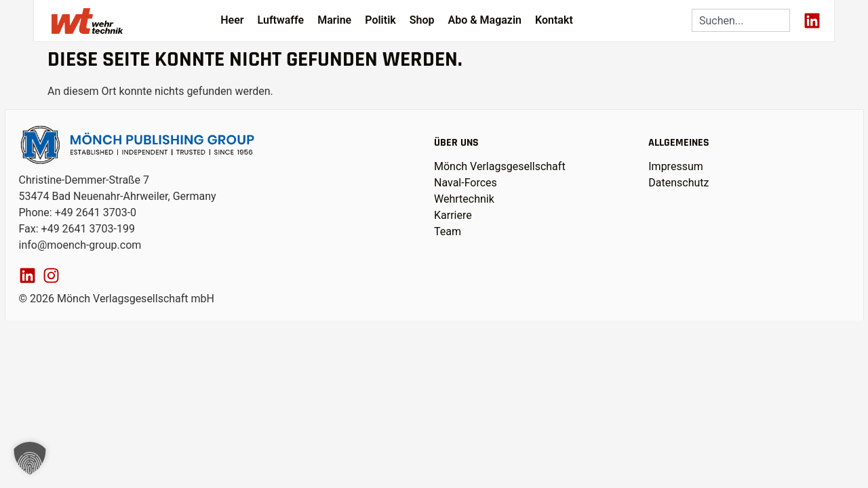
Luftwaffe (281, 20)
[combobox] (741, 20)
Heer (232, 20)
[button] (30, 458)
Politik (380, 20)
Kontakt (554, 20)
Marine (334, 20)
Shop (422, 20)
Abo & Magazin (485, 20)
